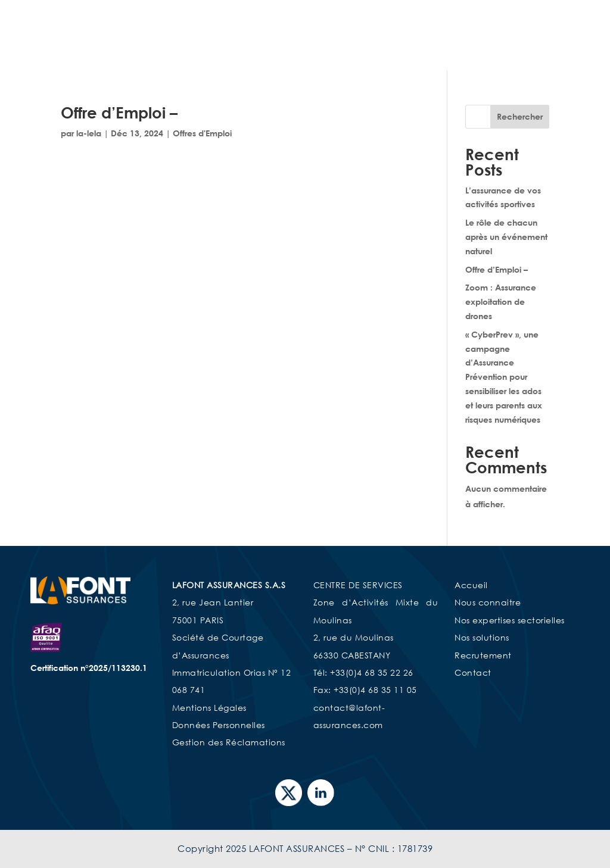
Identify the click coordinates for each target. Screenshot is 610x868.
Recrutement (405, 49)
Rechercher (520, 116)
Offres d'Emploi (202, 133)
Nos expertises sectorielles (481, 31)
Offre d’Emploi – (119, 113)
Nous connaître (377, 31)
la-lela (89, 133)
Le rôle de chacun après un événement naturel (506, 237)
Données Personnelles (219, 725)
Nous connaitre (488, 602)
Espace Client (521, 49)
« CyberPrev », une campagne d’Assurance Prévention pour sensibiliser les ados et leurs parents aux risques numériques (504, 377)
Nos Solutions (324, 49)
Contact (462, 49)
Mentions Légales (209, 708)
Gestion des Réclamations (229, 742)
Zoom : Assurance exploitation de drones (501, 302)
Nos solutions (482, 637)
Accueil (314, 31)
